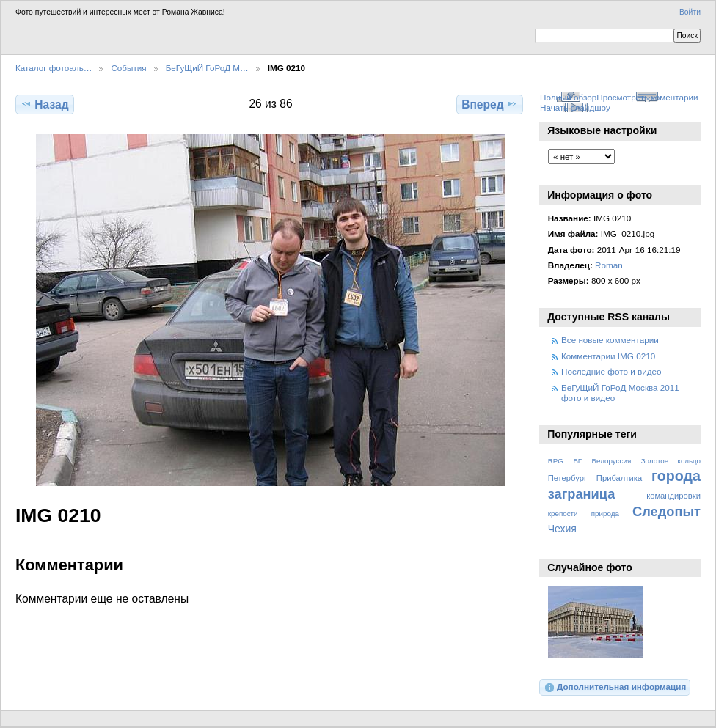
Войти (690, 12)
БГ (577, 461)
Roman (609, 265)
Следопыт (666, 511)
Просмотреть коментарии (647, 97)
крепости (563, 514)
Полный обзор (568, 97)
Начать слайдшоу (575, 107)
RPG (556, 461)
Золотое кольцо (671, 461)
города (676, 476)
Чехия (562, 529)
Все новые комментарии (610, 340)
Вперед (490, 104)
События (128, 68)
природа (605, 514)
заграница (582, 494)
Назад (44, 104)
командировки (673, 496)
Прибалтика (619, 478)
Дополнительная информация (615, 688)
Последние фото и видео (611, 371)
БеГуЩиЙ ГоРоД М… (207, 68)
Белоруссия (612, 461)
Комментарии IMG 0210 (608, 356)
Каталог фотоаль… (54, 68)
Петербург (567, 478)
